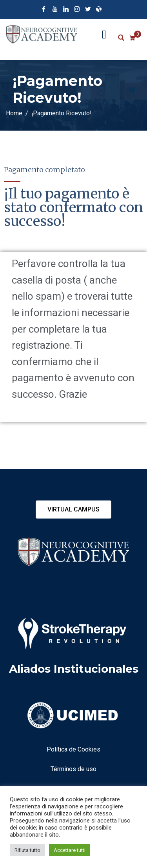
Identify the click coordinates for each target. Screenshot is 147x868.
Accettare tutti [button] (70, 850)
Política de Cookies (73, 749)
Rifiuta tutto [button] (27, 850)
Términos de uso (73, 769)
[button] (73, 510)
